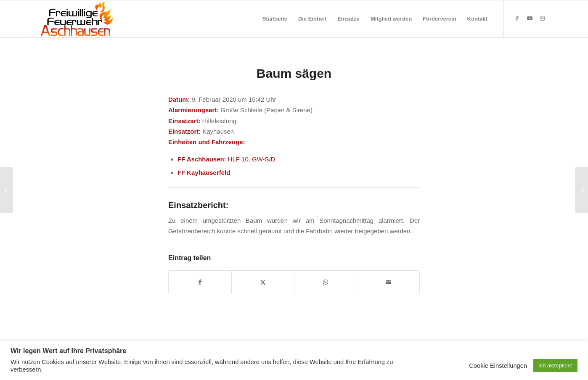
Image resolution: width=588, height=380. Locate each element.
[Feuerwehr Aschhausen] (77, 19)
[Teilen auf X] (263, 282)
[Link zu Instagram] (542, 18)
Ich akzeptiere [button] (555, 365)
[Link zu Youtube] (530, 18)
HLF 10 (238, 159)
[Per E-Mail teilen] (388, 282)
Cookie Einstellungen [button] (498, 366)
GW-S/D (264, 159)
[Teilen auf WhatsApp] (326, 282)
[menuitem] (275, 19)
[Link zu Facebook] (517, 18)
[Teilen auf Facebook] (200, 282)
